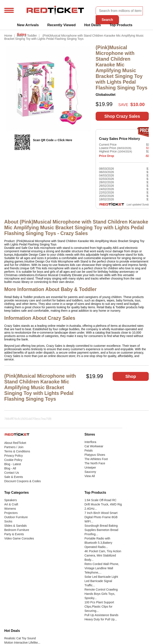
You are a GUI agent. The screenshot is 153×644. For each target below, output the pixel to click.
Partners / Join (14, 447)
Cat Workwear (94, 446)
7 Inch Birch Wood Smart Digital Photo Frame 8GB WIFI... (101, 517)
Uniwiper (90, 468)
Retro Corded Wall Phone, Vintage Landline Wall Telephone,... (102, 568)
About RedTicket (15, 443)
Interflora (90, 442)
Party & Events (14, 534)
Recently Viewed (61, 25)
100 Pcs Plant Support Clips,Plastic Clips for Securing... (99, 607)
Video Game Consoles (19, 538)
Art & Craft (11, 504)
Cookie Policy (13, 460)
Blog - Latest (13, 464)
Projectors (11, 513)
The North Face (95, 463)
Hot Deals (92, 25)
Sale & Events (14, 477)
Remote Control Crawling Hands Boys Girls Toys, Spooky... (101, 594)
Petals (89, 450)
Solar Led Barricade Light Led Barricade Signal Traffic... (101, 581)
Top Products (121, 25)
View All (90, 476)
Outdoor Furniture (16, 517)
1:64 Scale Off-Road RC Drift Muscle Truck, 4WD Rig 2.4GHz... (103, 504)
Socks (8, 521)
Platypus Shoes (95, 455)
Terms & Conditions (17, 451)
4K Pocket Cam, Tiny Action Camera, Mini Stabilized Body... (103, 555)
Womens (10, 509)
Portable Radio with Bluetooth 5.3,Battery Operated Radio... (98, 543)
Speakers (11, 500)
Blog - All (10, 468)
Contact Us (12, 473)
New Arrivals (28, 25)
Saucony (90, 472)
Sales (22, 34)
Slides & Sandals (16, 526)
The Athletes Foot (96, 459)
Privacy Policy (13, 456)
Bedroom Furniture (17, 530)
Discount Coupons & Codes (23, 481)
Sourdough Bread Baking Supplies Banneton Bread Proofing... (101, 530)
